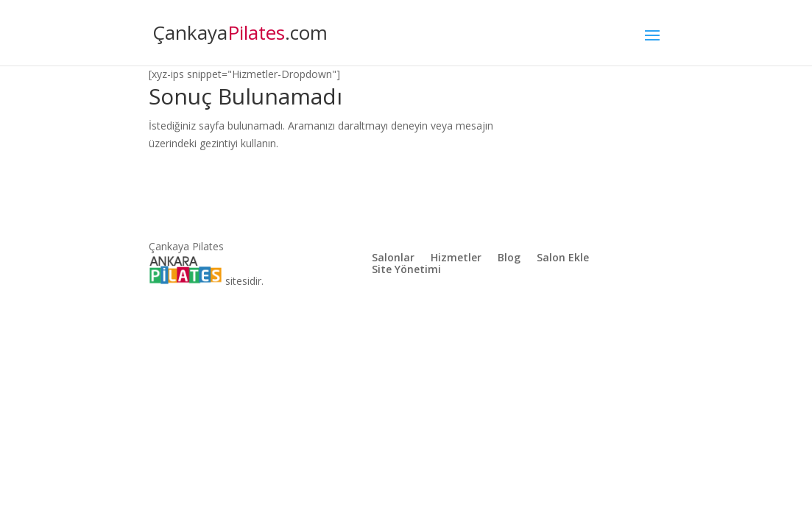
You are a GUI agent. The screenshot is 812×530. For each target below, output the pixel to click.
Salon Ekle (563, 258)
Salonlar (393, 258)
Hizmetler (456, 258)
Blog (509, 258)
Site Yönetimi (406, 270)
